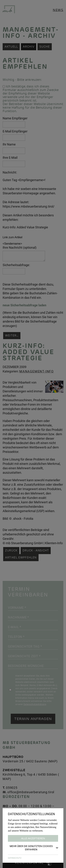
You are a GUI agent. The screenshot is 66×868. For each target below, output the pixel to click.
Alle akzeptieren (33, 838)
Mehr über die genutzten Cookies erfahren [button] (34, 848)
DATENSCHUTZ (15, 858)
